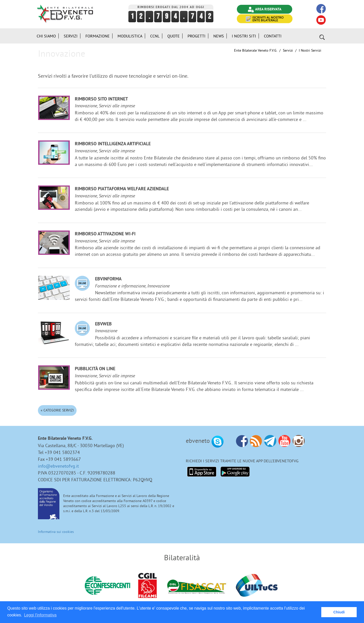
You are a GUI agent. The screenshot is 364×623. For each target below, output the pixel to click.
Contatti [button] (273, 36)
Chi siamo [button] (46, 36)
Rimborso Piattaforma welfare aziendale (122, 189)
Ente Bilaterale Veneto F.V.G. (256, 50)
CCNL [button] (155, 36)
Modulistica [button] (130, 36)
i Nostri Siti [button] (244, 36)
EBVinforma (108, 279)
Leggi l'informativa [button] (40, 615)
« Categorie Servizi (57, 410)
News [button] (219, 36)
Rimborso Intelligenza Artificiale (113, 144)
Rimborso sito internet (101, 99)
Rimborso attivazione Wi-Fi (105, 234)
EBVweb (103, 324)
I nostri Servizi (310, 50)
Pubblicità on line (95, 369)
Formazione (98, 36)
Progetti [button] (197, 36)
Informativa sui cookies (56, 532)
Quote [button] (174, 36)
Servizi (288, 50)
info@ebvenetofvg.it (58, 466)
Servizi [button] (71, 36)
